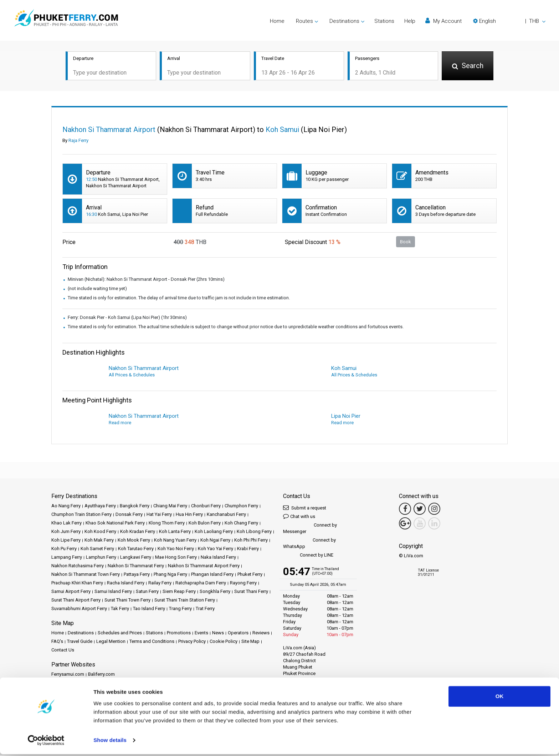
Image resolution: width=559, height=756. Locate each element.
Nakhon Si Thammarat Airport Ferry (204, 566)
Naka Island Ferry (218, 558)
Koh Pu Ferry (64, 549)
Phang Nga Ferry (170, 575)
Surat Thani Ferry (251, 592)
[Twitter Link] (420, 509)
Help (410, 21)
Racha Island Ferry (126, 584)
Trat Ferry (205, 609)
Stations (384, 21)
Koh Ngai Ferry (215, 541)
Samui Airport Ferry (71, 592)
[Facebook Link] (405, 509)
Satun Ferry (147, 592)
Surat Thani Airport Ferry (76, 601)
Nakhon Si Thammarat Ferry (136, 566)
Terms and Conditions (152, 642)
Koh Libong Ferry (254, 532)
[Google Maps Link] (405, 524)
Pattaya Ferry (137, 575)
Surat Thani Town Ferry (127, 601)
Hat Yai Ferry (159, 515)
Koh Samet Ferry (97, 549)
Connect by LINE (308, 556)
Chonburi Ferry (206, 506)
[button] (509, 21)
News (218, 633)
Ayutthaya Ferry (100, 506)
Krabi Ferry (248, 549)
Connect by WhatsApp (309, 544)
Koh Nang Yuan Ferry (175, 541)
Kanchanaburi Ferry (226, 515)
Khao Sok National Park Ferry (115, 524)
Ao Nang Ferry (66, 506)
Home (277, 21)
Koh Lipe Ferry (66, 541)
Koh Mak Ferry (99, 541)
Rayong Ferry (243, 584)
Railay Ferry (160, 584)
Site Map (250, 642)
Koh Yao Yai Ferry (216, 549)
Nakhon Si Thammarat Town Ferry (86, 575)
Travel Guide (80, 642)
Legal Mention (111, 642)
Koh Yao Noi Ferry (176, 549)
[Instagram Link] (434, 509)
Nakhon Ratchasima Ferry (78, 566)
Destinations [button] (344, 21)
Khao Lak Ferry (66, 524)
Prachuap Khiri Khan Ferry (77, 584)
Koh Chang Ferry (241, 524)
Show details (110, 742)
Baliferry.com (101, 675)
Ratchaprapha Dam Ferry (201, 584)
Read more (120, 423)
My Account (443, 21)
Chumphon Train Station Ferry (81, 515)
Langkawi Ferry (136, 558)
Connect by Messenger (310, 529)
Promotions (179, 633)
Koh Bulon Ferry (205, 524)
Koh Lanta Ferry (175, 532)
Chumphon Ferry (241, 506)
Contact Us (63, 651)
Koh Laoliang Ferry (214, 532)
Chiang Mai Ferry (170, 506)
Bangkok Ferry (135, 506)
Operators (238, 633)
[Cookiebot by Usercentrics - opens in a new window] (46, 742)
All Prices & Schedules (132, 376)
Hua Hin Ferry (189, 515)
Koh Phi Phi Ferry (251, 541)
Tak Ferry (120, 609)
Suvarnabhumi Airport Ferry (79, 609)
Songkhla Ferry (215, 592)
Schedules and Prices (120, 633)
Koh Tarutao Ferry (136, 549)
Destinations (81, 633)
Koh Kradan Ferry (138, 532)
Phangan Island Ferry (212, 575)
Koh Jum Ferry (66, 532)
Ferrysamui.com (68, 675)
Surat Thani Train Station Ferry (185, 601)
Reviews (261, 633)
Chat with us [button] (299, 517)
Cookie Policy (224, 642)
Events (201, 633)
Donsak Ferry (129, 515)
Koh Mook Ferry (134, 541)
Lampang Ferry (67, 558)
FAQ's (57, 642)
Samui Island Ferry (113, 592)
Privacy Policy (192, 642)
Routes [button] (304, 21)
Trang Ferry (180, 609)
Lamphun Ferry (101, 558)
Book (406, 242)
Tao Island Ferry (149, 609)
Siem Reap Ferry (179, 592)
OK (500, 698)
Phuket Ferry (250, 575)
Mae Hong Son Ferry (176, 558)
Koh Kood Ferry (100, 532)
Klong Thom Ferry (167, 524)
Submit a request (305, 508)
